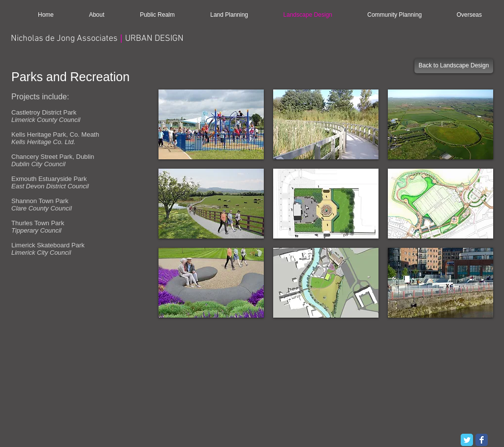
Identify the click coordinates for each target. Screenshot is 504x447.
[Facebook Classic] (482, 440)
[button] (211, 124)
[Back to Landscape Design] (454, 66)
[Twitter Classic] (467, 440)
